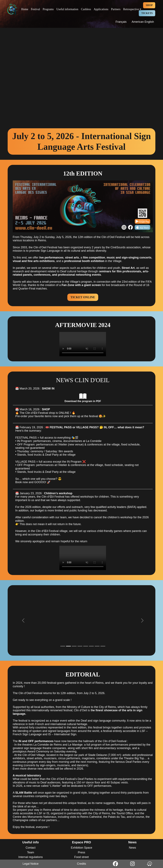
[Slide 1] (63, 646)
